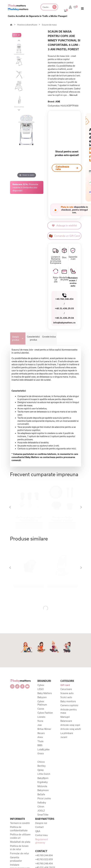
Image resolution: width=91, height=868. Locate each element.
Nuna (40, 721)
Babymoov (43, 790)
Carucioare (66, 689)
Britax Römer (44, 729)
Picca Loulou (44, 798)
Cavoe (41, 709)
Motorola (42, 786)
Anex (40, 737)
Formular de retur (20, 853)
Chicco (41, 762)
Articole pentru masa (69, 711)
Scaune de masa (49, 25)
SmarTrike (43, 815)
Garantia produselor (16, 859)
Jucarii (64, 737)
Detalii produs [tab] (16, 338)
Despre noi (41, 823)
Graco (41, 753)
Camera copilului (69, 705)
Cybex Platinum (42, 703)
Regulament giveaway (42, 841)
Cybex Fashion (45, 713)
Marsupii (65, 717)
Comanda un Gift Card (64, 236)
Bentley (42, 766)
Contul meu (41, 835)
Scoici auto (66, 697)
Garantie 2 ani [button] (73, 258)
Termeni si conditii (20, 823)
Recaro (41, 733)
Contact (39, 827)
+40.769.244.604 (44, 855)
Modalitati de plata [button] (64, 279)
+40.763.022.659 (44, 859)
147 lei (62, 526)
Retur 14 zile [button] (56, 280)
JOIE (58, 102)
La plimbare (67, 733)
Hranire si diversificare (27, 25)
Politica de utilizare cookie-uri (20, 836)
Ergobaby (43, 782)
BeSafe (41, 794)
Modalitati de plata (20, 842)
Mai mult (73, 95)
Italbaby (42, 802)
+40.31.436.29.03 (64, 308)
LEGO (41, 689)
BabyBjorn (43, 778)
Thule (40, 741)
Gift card (65, 685)
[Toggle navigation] (82, 9)
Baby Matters (45, 693)
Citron (41, 806)
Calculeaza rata (67, 168)
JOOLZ (41, 811)
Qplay (41, 770)
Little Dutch (44, 774)
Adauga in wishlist (64, 225)
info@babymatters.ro (64, 323)
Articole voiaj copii (70, 725)
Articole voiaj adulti (71, 729)
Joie (40, 725)
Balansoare (66, 721)
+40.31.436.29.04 (64, 318)
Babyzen (42, 697)
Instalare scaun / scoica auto (73, 282)
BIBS (40, 745)
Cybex (41, 685)
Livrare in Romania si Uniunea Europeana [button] (56, 260)
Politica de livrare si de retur (19, 848)
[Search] (46, 7)
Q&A (38, 831)
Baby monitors (68, 701)
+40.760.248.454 (64, 299)
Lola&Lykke (44, 749)
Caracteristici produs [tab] (33, 338)
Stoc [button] (64, 257)
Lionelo (41, 717)
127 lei (29, 526)
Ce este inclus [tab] (49, 337)
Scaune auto (67, 693)
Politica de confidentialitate (19, 829)
